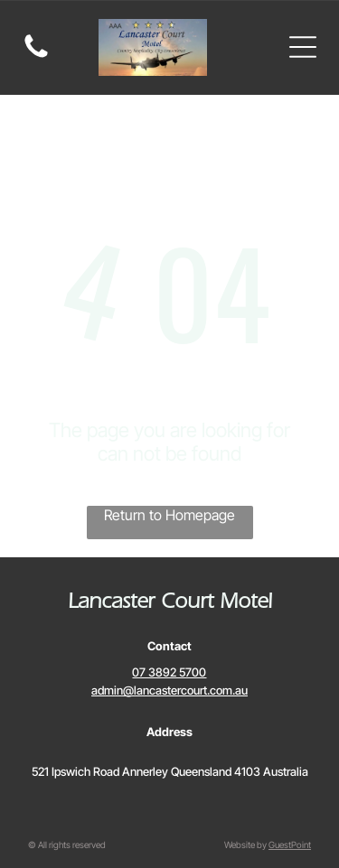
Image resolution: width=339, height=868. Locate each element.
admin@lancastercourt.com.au (169, 690)
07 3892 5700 (169, 672)
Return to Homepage (169, 515)
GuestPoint (290, 845)
